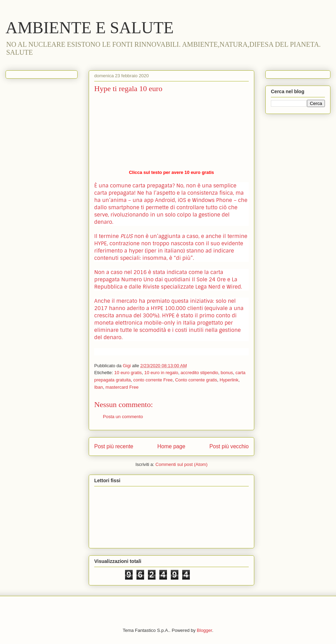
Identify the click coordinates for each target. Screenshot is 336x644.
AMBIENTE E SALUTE (90, 28)
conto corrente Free (153, 380)
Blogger (204, 630)
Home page (171, 446)
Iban (99, 387)
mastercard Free (122, 387)
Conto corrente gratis (196, 380)
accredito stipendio (199, 373)
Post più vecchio (229, 446)
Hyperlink (229, 380)
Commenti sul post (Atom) (182, 464)
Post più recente (114, 446)
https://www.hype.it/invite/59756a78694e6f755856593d (171, 133)
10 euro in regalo (161, 373)
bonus (227, 373)
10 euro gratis (128, 373)
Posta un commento (123, 417)
